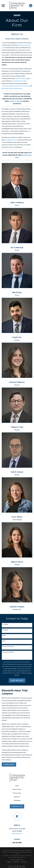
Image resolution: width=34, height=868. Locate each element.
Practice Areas (17, 793)
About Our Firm (17, 789)
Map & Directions (17, 834)
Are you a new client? (8, 647)
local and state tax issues (22, 86)
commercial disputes (21, 78)
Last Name (5, 630)
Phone (4, 635)
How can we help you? (8, 652)
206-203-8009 (17, 843)
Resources (17, 797)
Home (17, 786)
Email (4, 641)
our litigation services (11, 140)
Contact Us (17, 806)
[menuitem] (9, 862)
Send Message (17, 680)
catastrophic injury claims (19, 81)
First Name (5, 624)
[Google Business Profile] (17, 816)
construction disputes (8, 86)
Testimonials (17, 800)
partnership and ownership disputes (12, 88)
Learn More (9, 764)
